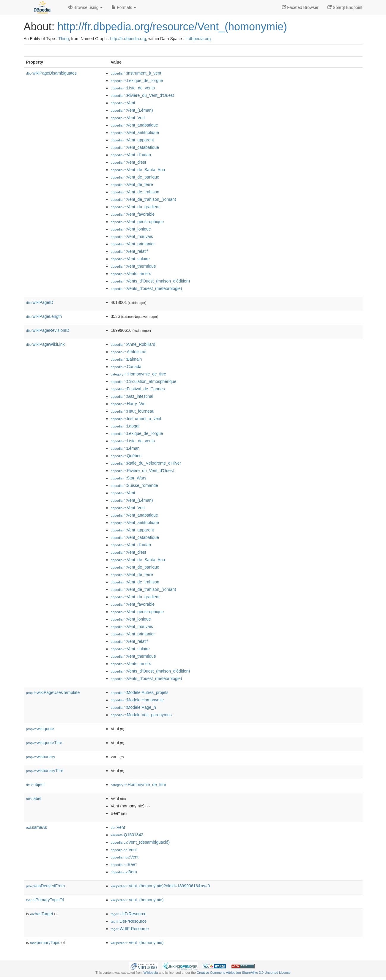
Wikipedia (151, 973)
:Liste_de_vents (133, 88)
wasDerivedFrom (46, 886)
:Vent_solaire (130, 259)
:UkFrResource (129, 914)
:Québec (126, 456)
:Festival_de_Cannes (138, 389)
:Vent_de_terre (132, 184)
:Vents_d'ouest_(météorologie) (146, 288)
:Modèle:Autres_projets (140, 692)
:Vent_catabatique (135, 147)
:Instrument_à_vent (136, 73)
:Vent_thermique (133, 266)
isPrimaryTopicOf (45, 900)
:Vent (123, 103)
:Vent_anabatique (134, 125)
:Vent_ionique (131, 229)
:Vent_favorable (133, 214)
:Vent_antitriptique (135, 132)
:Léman (125, 448)
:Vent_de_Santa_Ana (138, 170)
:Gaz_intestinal (132, 396)
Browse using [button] (86, 7)
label (34, 798)
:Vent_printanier (133, 244)
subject (35, 785)
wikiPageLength (44, 316)
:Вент (124, 864)
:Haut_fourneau (133, 411)
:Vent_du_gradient (135, 207)
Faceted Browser (300, 7)
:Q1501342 (127, 835)
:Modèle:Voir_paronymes (141, 715)
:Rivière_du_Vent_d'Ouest (142, 95)
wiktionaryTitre (45, 771)
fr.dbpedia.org (198, 39)
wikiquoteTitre (44, 743)
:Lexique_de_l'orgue (137, 81)
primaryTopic (45, 943)
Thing (64, 39)
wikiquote (40, 729)
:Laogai (125, 426)
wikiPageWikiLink (45, 344)
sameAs (37, 827)
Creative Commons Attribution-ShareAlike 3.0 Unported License (244, 973)
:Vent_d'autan (131, 155)
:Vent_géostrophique (137, 222)
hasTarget (42, 914)
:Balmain (126, 359)
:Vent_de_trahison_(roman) (144, 199)
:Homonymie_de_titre (139, 374)
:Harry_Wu (128, 404)
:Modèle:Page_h (133, 707)
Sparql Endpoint (345, 7)
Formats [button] (124, 7)
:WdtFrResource (130, 929)
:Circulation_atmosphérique (144, 381)
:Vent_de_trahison (135, 192)
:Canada (126, 367)
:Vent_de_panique (135, 177)
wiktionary (41, 757)
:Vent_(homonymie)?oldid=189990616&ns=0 (160, 886)
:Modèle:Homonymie (137, 700)
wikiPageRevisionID (48, 330)
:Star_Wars (129, 478)
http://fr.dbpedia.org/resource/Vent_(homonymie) (172, 27)
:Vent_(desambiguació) (140, 842)
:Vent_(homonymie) (137, 900)
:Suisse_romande (134, 485)
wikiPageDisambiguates (51, 73)
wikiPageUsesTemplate (53, 692)
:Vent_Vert (128, 118)
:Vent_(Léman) (132, 110)
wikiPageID (40, 302)
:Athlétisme (129, 352)
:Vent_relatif (129, 251)
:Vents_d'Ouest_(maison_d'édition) (151, 281)
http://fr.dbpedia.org (128, 39)
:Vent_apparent (132, 140)
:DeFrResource (129, 921)
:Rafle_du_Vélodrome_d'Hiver (146, 463)
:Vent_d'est (129, 162)
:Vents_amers (131, 274)
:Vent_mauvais (132, 236)
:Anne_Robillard (133, 344)
